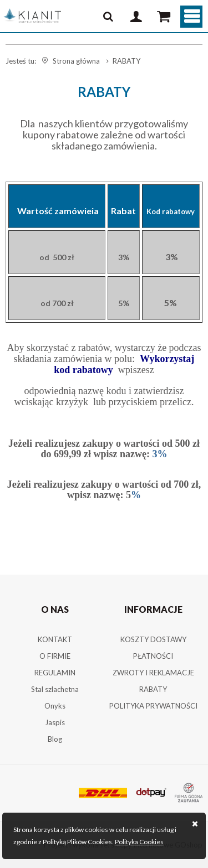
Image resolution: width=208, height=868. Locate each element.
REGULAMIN (55, 673)
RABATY (153, 689)
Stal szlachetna (55, 689)
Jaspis (55, 722)
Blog (55, 739)
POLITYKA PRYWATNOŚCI (153, 706)
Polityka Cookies (139, 842)
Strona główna (76, 61)
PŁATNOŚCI (153, 656)
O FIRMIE (55, 656)
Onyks (55, 706)
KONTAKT (55, 639)
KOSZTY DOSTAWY (153, 639)
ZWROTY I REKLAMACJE (153, 673)
